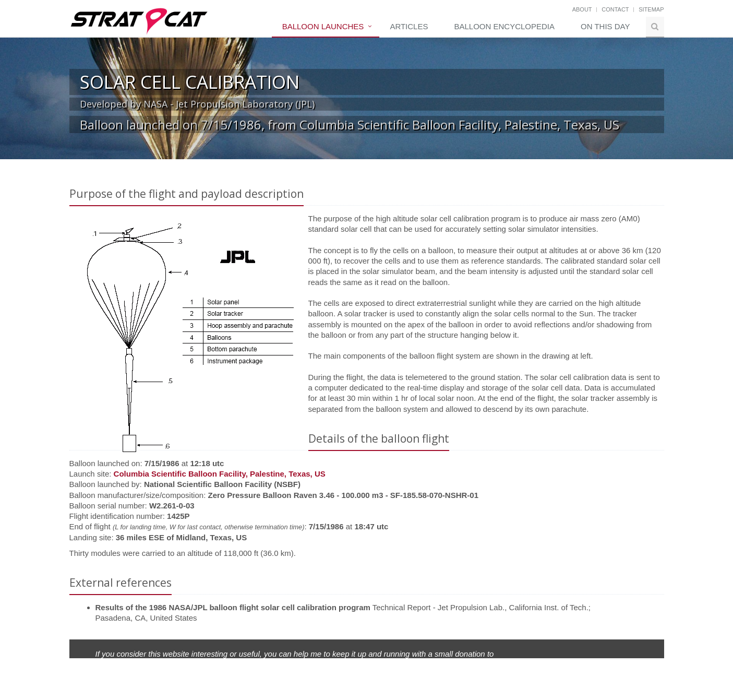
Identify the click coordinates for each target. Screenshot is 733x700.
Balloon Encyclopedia (504, 26)
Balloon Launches (323, 26)
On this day (605, 26)
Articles (409, 26)
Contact (615, 9)
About (582, 9)
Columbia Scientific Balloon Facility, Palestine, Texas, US (220, 474)
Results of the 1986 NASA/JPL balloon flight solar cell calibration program (233, 607)
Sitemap (651, 9)
